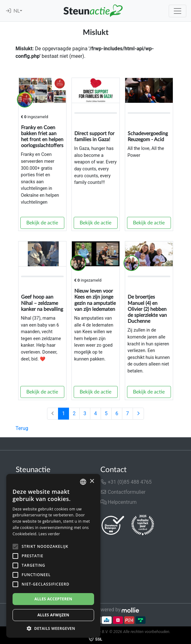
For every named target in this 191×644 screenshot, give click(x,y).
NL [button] (17, 11)
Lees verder (49, 534)
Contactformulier (123, 492)
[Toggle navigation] (178, 11)
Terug (22, 428)
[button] (53, 628)
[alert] (53, 556)
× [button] (92, 481)
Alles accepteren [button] (53, 599)
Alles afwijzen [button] (53, 615)
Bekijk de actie (42, 223)
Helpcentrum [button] (119, 502)
